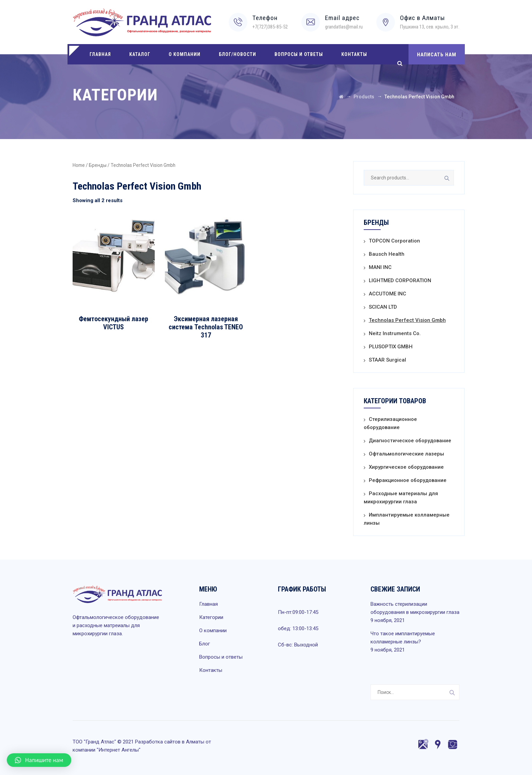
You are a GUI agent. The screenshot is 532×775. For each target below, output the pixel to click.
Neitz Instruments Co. (395, 333)
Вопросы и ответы (299, 54)
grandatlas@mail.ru (344, 27)
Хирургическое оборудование (406, 467)
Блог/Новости (237, 54)
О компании (185, 54)
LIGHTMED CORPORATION (400, 280)
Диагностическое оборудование (410, 441)
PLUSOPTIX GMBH (391, 347)
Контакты (354, 54)
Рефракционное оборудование (408, 480)
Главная (100, 54)
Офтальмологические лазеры (406, 454)
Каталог (140, 54)
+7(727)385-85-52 (270, 27)
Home (79, 165)
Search (446, 178)
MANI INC (380, 267)
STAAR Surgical (387, 360)
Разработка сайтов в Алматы (170, 742)
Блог (205, 644)
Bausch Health (387, 254)
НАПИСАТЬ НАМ (437, 55)
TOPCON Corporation (394, 241)
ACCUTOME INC (387, 294)
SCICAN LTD (383, 307)
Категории (211, 617)
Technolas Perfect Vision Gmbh (407, 320)
